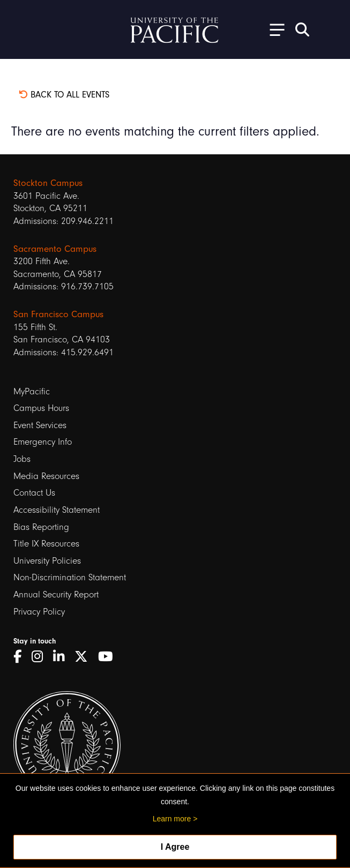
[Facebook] (21, 657)
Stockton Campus (48, 183)
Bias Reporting (41, 527)
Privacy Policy (39, 612)
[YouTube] (109, 657)
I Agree (175, 847)
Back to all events (64, 95)
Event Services (40, 425)
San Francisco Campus (58, 314)
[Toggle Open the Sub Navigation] (273, 29)
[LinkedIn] (62, 657)
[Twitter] (85, 657)
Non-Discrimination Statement (70, 577)
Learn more (172, 819)
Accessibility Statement (57, 510)
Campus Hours (41, 408)
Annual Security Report (56, 594)
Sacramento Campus (55, 249)
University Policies (47, 561)
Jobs (22, 459)
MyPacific (32, 391)
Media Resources (46, 476)
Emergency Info (43, 442)
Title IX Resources (46, 544)
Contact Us (34, 493)
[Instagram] (41, 657)
